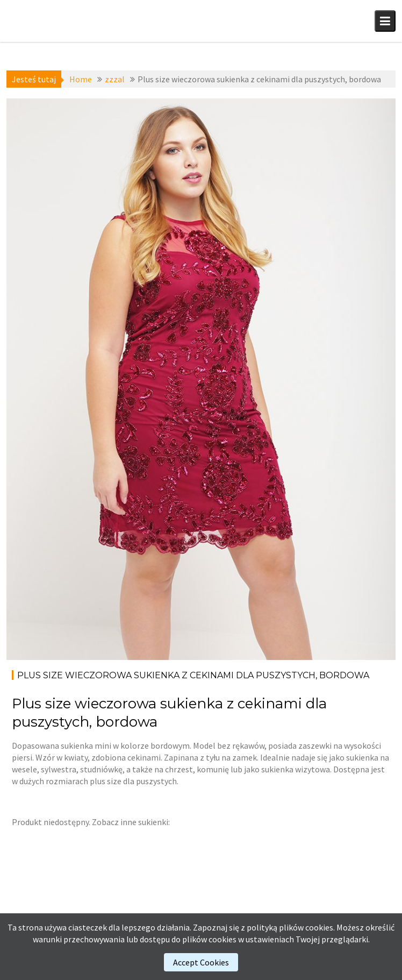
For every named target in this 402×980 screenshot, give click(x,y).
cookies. (320, 927)
